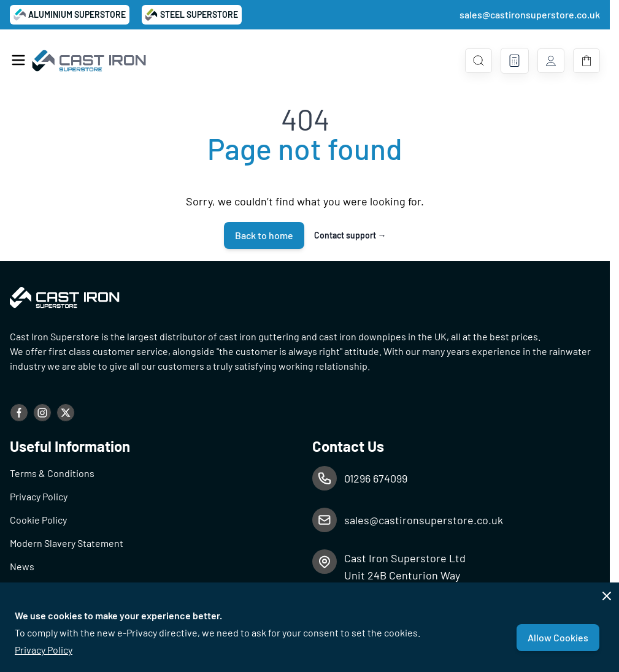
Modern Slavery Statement (67, 543)
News (22, 566)
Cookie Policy (38, 520)
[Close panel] (607, 596)
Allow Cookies (558, 637)
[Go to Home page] (90, 61)
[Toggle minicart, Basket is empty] (586, 61)
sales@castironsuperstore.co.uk (530, 14)
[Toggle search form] (479, 61)
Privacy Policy (44, 650)
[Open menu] (18, 60)
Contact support (350, 235)
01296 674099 (376, 478)
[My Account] (551, 61)
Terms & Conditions (52, 473)
